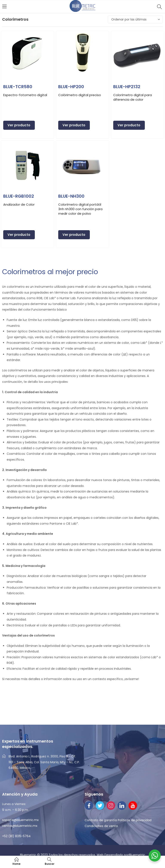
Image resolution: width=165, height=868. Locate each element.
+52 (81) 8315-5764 (16, 836)
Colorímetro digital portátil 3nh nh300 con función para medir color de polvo (80, 209)
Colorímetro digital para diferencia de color (133, 97)
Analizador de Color (19, 204)
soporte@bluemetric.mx (20, 820)
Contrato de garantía (101, 820)
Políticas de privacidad (135, 820)
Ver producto (19, 125)
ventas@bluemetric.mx (20, 826)
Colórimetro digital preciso (80, 95)
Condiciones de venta (101, 826)
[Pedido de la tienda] (135, 19)
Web (101, 855)
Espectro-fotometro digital (25, 95)
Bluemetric (137, 855)
